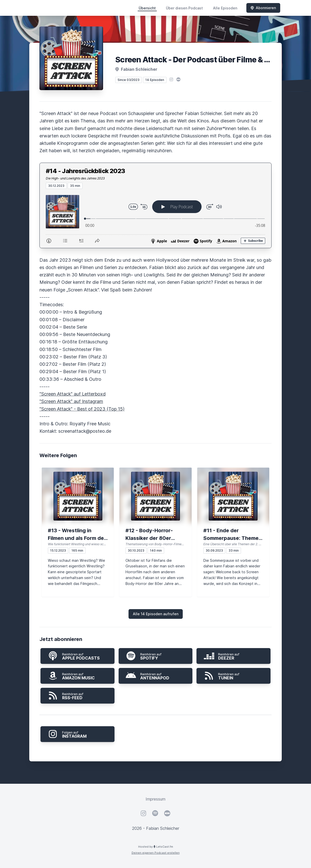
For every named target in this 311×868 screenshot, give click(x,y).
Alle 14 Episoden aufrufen (156, 614)
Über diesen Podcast (184, 8)
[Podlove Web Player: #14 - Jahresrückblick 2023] (155, 218)
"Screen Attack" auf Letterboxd (73, 394)
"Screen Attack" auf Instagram (71, 401)
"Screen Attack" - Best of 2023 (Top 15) (82, 409)
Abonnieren (263, 8)
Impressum (155, 799)
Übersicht (147, 8)
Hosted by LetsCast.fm (156, 847)
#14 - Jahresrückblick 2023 (85, 171)
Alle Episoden (225, 8)
